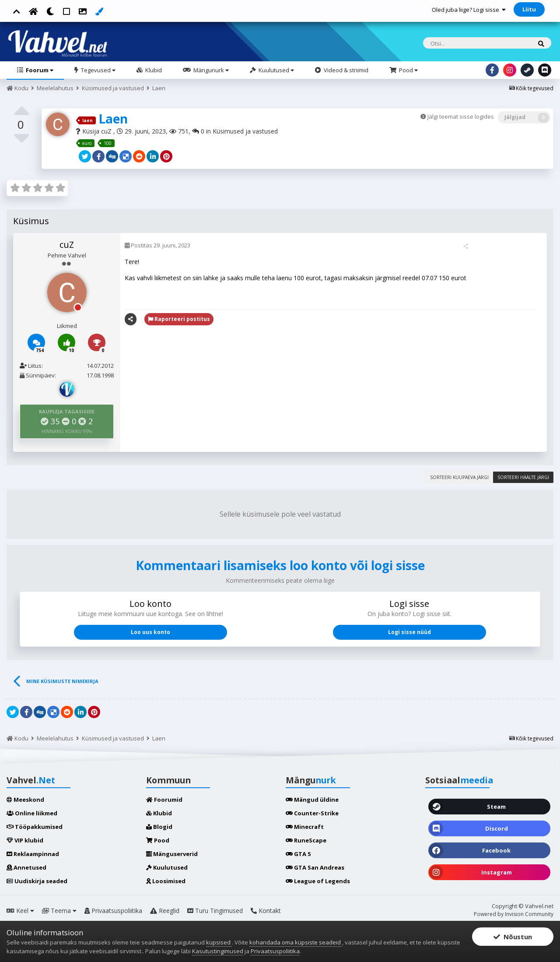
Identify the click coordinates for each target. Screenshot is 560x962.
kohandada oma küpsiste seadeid (296, 942)
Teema (59, 911)
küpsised (219, 942)
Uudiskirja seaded (37, 881)
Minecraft (305, 827)
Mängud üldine (312, 800)
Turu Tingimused (215, 911)
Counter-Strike (312, 813)
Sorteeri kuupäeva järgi (459, 477)
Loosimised (166, 881)
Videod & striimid (345, 70)
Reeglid (165, 911)
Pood (408, 70)
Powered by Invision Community (514, 914)
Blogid (159, 827)
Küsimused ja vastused (245, 131)
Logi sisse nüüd (409, 632)
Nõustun (513, 937)
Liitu (529, 9)
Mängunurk (210, 70)
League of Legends (318, 881)
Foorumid (164, 800)
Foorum (39, 70)
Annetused (26, 867)
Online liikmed (32, 813)
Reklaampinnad (33, 854)
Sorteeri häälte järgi (523, 477)
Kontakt (266, 911)
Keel (20, 911)
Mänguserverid (172, 854)
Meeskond (25, 800)
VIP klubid (25, 840)
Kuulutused (276, 70)
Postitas (157, 245)
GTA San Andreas (315, 867)
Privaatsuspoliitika (113, 911)
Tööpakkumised (35, 827)
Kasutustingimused (218, 951)
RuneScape (306, 840)
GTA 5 (298, 854)
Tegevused (98, 70)
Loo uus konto (150, 632)
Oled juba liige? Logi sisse (469, 10)
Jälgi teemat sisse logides (461, 116)
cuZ (107, 131)
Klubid (153, 70)
